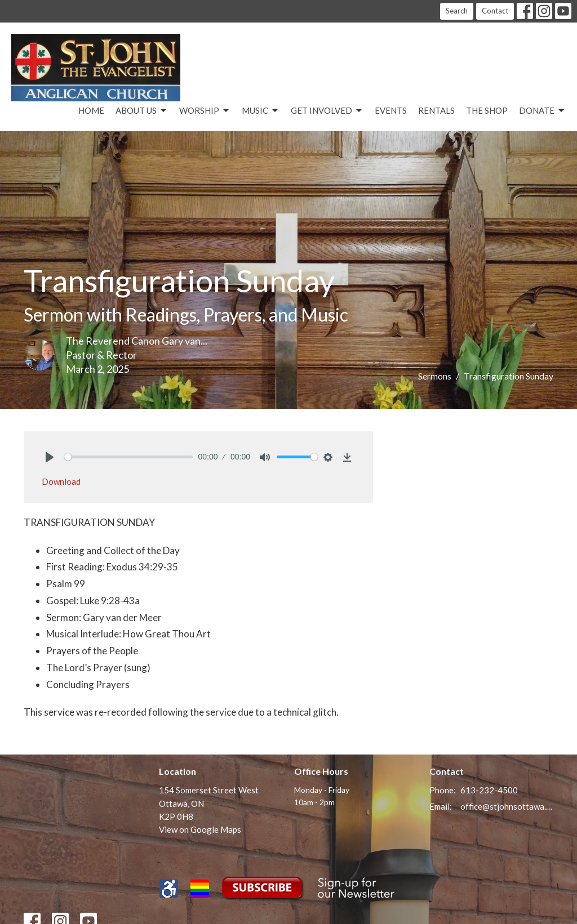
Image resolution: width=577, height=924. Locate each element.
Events (391, 110)
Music (261, 111)
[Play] (50, 457)
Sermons (435, 376)
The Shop (487, 110)
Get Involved (327, 111)
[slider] (128, 457)
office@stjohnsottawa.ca (507, 806)
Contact (495, 11)
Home (91, 110)
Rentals (436, 110)
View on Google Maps (200, 829)
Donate (542, 111)
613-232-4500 (489, 790)
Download (61, 481)
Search (457, 11)
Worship (205, 111)
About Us (142, 111)
